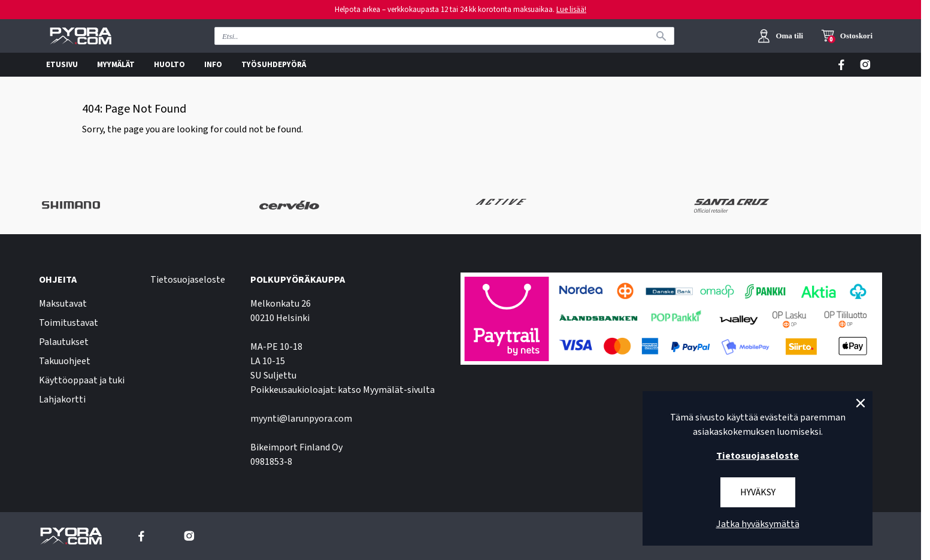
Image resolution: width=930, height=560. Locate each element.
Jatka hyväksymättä (758, 524)
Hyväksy (758, 492)
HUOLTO (169, 65)
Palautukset (64, 342)
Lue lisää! (571, 10)
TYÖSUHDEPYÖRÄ (274, 65)
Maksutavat (63, 304)
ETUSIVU (62, 65)
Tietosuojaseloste (188, 280)
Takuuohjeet (65, 361)
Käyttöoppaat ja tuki (82, 380)
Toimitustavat (69, 323)
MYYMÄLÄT (116, 65)
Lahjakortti (62, 399)
